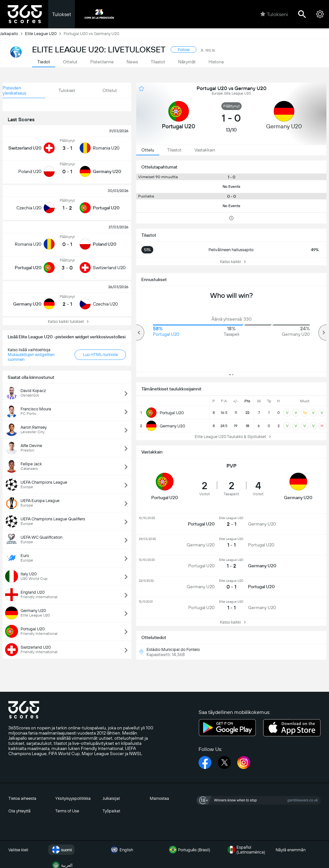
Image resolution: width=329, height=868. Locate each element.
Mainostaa (159, 798)
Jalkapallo (13, 33)
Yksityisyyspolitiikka (73, 798)
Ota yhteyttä (19, 811)
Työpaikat (111, 811)
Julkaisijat (111, 798)
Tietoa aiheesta (22, 798)
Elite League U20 (44, 33)
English (121, 850)
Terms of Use (67, 811)
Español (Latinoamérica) (246, 850)
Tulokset (62, 14)
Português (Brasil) (189, 850)
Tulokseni (274, 14)
